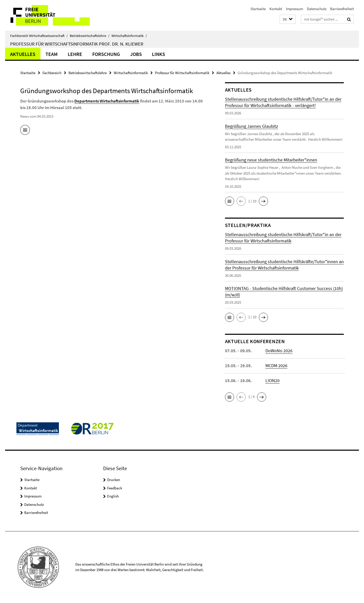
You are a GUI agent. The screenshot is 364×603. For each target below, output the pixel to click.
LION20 (272, 380)
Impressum (294, 9)
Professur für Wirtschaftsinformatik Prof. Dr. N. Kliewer (77, 44)
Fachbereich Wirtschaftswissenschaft (39, 36)
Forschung (106, 54)
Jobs (136, 54)
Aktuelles (23, 54)
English (113, 496)
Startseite (258, 9)
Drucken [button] (114, 480)
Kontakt (276, 9)
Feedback (115, 488)
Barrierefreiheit (342, 9)
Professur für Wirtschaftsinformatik (182, 73)
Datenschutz (317, 9)
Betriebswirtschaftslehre (90, 36)
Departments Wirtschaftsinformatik (107, 101)
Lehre (75, 54)
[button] (288, 19)
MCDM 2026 (276, 366)
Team (52, 54)
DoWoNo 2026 (279, 351)
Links (158, 54)
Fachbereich (52, 73)
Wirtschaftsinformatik (129, 36)
